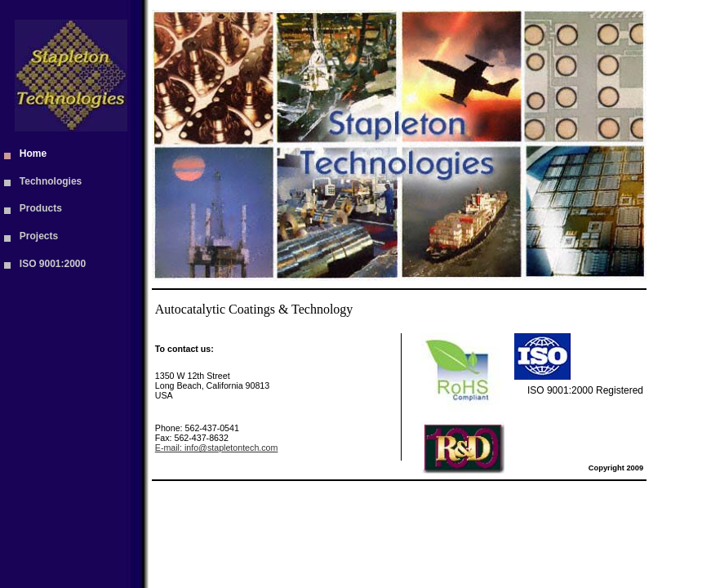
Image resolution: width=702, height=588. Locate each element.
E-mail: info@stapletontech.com (217, 448)
